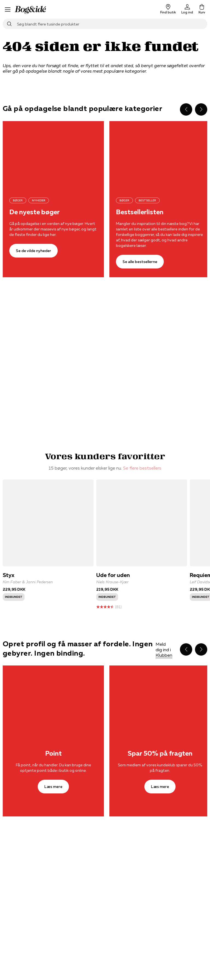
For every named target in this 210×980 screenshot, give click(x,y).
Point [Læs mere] (53, 753)
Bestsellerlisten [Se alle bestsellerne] (140, 212)
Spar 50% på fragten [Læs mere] (160, 753)
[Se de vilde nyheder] (53, 155)
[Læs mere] (53, 699)
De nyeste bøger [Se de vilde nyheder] (34, 212)
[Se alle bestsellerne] (140, 262)
